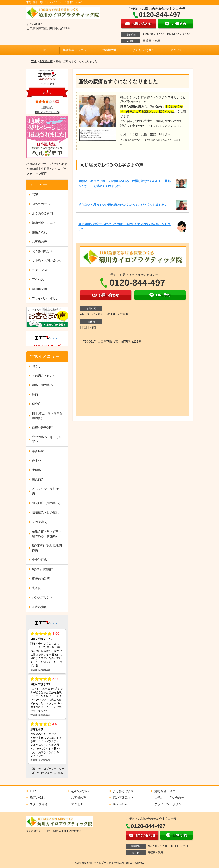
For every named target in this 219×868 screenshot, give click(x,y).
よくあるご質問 (143, 50)
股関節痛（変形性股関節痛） (47, 548)
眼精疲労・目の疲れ (45, 512)
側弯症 (36, 404)
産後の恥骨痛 (41, 579)
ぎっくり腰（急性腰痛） (45, 491)
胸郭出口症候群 (42, 569)
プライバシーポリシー (47, 298)
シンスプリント (42, 597)
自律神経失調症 (42, 427)
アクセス (176, 50)
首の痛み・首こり (44, 376)
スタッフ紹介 (41, 270)
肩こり (36, 366)
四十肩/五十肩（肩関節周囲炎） (47, 416)
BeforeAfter (40, 289)
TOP (43, 50)
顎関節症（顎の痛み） (47, 503)
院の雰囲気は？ (42, 251)
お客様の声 (109, 50)
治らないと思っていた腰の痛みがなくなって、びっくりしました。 (123, 205)
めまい (36, 460)
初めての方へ (41, 204)
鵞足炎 (36, 588)
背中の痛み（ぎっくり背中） (47, 439)
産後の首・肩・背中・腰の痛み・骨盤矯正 (47, 534)
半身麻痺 (38, 451)
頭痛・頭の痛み (42, 385)
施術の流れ (39, 232)
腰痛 (35, 394)
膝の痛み (38, 479)
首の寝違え (39, 522)
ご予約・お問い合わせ (47, 260)
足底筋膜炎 (39, 607)
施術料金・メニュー (76, 50)
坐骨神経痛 (39, 560)
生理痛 (36, 470)
